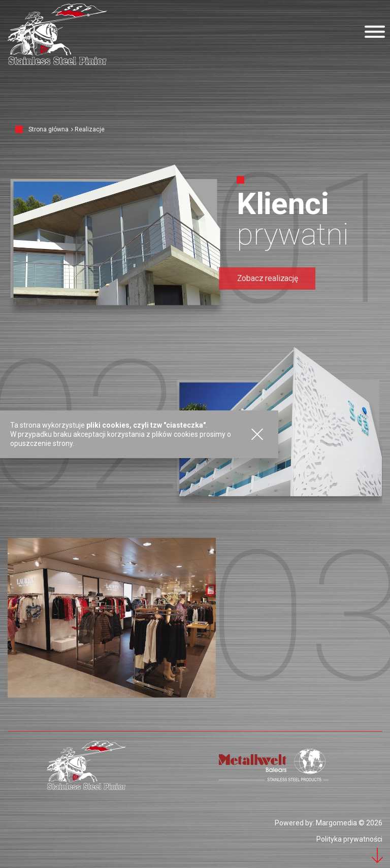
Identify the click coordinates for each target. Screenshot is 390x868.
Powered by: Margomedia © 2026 (329, 823)
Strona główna (48, 129)
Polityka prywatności (349, 839)
